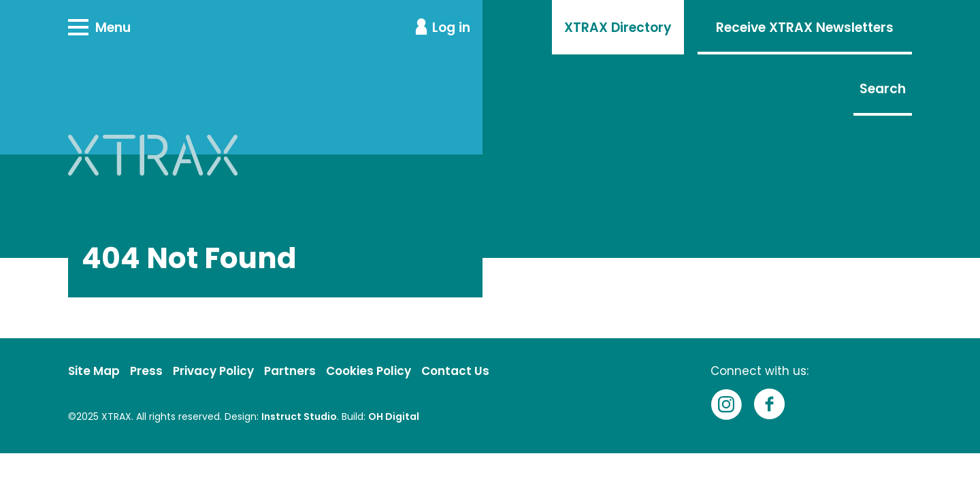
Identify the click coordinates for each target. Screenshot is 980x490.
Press (146, 371)
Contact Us (455, 371)
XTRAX (116, 416)
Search (883, 89)
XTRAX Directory (618, 28)
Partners (290, 371)
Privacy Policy (213, 371)
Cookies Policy (369, 371)
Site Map (94, 371)
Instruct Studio (299, 416)
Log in (451, 28)
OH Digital (394, 416)
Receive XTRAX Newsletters (805, 28)
